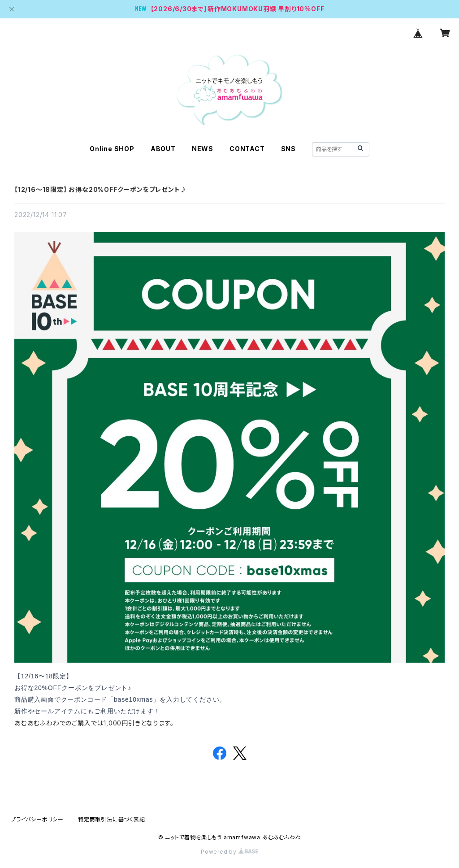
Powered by (229, 852)
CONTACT (247, 149)
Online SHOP (112, 149)
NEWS (203, 149)
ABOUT (163, 149)
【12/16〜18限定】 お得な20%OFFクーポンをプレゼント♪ (100, 189)
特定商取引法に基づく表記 (112, 819)
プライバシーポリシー (37, 819)
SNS (288, 149)
